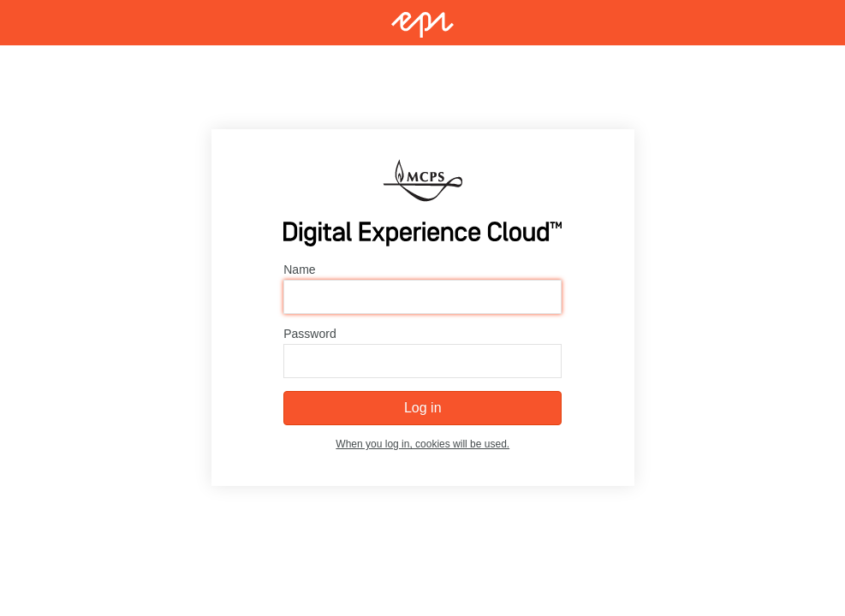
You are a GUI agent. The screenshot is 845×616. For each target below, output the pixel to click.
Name (299, 270)
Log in (423, 409)
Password (309, 335)
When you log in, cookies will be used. (422, 445)
